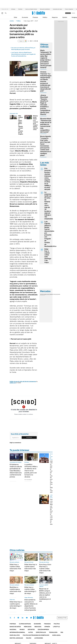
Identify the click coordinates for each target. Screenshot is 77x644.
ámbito (12, 21)
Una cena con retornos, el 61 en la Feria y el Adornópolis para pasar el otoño (23, 49)
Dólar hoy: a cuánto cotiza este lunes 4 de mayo (15, 568)
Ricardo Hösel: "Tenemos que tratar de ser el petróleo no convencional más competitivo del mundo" (46, 125)
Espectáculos (41, 632)
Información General (17, 632)
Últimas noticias (25, 624)
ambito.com (13, 383)
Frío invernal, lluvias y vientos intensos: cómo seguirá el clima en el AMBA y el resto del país (48, 179)
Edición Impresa (43, 629)
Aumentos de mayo (57, 9)
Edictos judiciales (16, 638)
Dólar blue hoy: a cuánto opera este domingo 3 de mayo (16, 605)
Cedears (58, 294)
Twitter (10, 618)
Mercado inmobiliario (45, 9)
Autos (31, 632)
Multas (29, 638)
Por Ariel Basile (28, 480)
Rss (62, 632)
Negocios (55, 17)
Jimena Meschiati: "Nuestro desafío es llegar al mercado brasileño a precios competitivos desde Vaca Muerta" (45, 105)
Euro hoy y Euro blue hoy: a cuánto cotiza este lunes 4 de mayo (45, 569)
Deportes (31, 629)
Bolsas (47, 294)
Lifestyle (56, 627)
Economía (25, 17)
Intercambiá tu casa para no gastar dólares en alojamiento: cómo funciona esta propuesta (31, 605)
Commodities (52, 294)
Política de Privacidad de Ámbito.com (36, 635)
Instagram (18, 618)
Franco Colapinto (69, 9)
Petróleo (20, 9)
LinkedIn (23, 618)
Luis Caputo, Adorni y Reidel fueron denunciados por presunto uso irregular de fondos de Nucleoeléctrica (23, 54)
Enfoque (13, 9)
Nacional (13, 629)
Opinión (65, 17)
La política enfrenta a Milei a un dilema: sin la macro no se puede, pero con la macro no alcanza (31, 471)
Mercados (28, 627)
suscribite (68, 13)
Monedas (43, 294)
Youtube (27, 618)
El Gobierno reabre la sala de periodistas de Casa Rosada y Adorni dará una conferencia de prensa (16, 471)
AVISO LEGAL (56, 635)
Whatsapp (31, 618)
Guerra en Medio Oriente (31, 9)
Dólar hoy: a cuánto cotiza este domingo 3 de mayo (48, 256)
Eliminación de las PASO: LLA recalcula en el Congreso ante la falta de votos (36, 123)
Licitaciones (39, 638)
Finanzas (35, 17)
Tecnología (53, 632)
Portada (13, 624)
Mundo (22, 629)
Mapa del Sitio (15, 635)
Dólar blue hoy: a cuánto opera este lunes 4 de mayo (31, 568)
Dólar (16, 17)
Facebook (14, 618)
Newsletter (62, 618)
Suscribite (29, 437)
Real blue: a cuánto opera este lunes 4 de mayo (15, 590)
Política (45, 17)
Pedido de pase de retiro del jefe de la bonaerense (23, 381)
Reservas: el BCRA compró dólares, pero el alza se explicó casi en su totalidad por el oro (45, 595)
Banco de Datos (15, 627)
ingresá (73, 13)
